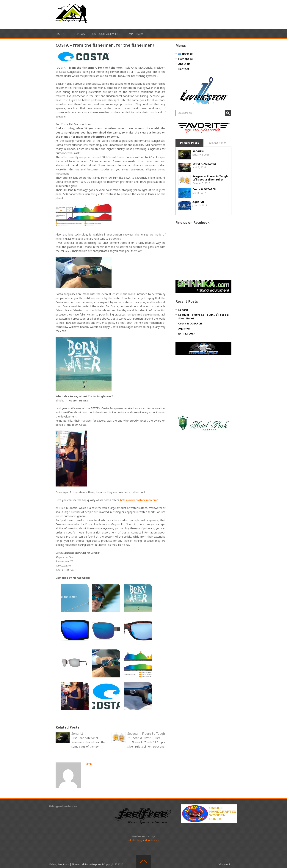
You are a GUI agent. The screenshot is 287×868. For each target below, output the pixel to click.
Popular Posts (189, 143)
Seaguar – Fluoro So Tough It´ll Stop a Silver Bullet (210, 178)
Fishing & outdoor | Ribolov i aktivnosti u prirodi (76, 864)
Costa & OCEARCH (204, 189)
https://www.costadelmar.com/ (139, 500)
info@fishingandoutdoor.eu (143, 840)
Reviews (79, 34)
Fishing (61, 34)
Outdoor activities (106, 34)
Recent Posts (217, 143)
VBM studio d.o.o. (228, 864)
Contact (184, 69)
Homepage (186, 59)
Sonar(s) (198, 151)
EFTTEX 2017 (186, 333)
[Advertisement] (176, 14)
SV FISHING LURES (204, 164)
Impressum (135, 34)
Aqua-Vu (198, 202)
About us (184, 64)
